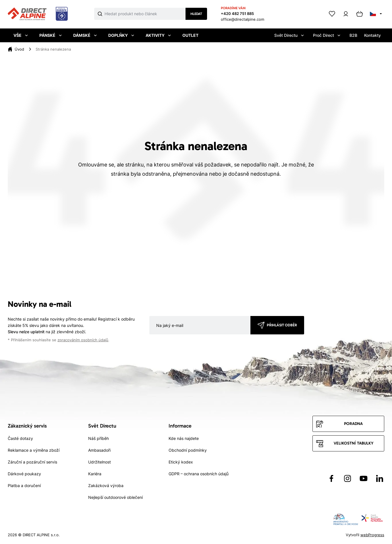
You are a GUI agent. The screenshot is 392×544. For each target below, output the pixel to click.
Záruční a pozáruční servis (32, 462)
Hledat (196, 14)
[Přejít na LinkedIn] (380, 478)
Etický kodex (181, 462)
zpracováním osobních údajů (83, 340)
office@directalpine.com (243, 19)
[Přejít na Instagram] (347, 478)
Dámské (85, 35)
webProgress (372, 535)
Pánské (51, 35)
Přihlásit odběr (282, 325)
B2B (353, 35)
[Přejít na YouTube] (364, 478)
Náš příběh (99, 438)
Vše (21, 35)
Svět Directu (289, 35)
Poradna (353, 424)
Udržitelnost (100, 462)
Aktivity (158, 35)
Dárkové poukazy (24, 474)
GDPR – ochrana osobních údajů (199, 474)
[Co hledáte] (145, 14)
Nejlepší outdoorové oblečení (115, 497)
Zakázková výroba (106, 485)
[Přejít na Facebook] (331, 478)
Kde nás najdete (184, 438)
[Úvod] (19, 49)
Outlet (190, 35)
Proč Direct (327, 35)
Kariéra (95, 474)
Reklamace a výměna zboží (34, 450)
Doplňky (121, 35)
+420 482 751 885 (237, 14)
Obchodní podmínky (188, 450)
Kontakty (372, 35)
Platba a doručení (24, 485)
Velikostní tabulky (354, 443)
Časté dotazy (20, 438)
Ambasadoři (99, 450)
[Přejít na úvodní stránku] (38, 14)
